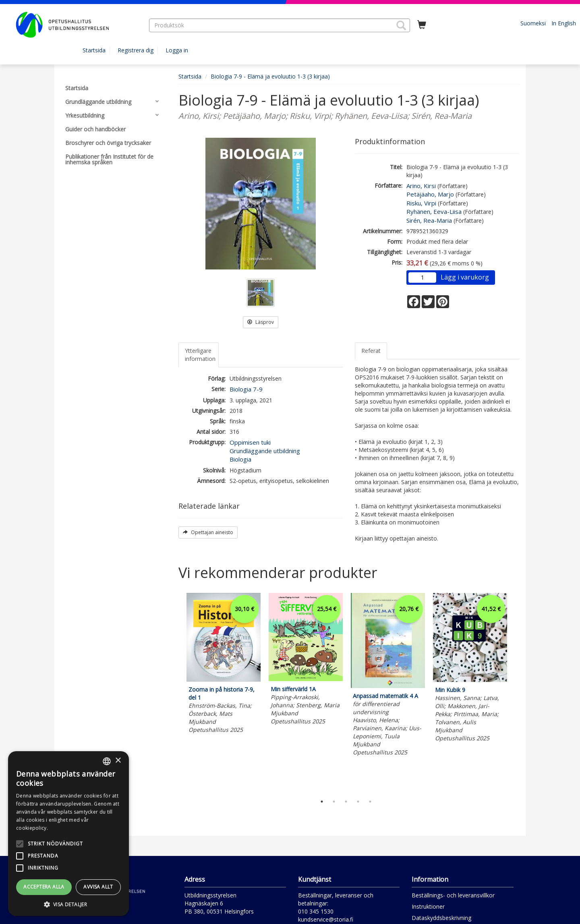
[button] (401, 25)
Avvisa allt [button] (98, 887)
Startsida (94, 50)
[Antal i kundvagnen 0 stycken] (422, 25)
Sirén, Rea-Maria (429, 220)
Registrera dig (136, 50)
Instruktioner (428, 906)
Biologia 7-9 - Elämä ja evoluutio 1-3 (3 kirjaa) (270, 76)
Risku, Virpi (421, 203)
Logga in (177, 50)
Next (516, 692)
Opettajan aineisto (208, 532)
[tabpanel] (224, 664)
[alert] (68, 834)
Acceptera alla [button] (44, 887)
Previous (176, 692)
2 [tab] (334, 802)
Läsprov (261, 322)
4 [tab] (358, 802)
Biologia (240, 459)
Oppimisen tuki (250, 442)
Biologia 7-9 (246, 389)
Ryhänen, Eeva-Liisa (434, 211)
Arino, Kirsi (421, 186)
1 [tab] (322, 802)
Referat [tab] (371, 351)
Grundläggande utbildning (265, 451)
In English (564, 23)
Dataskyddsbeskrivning (441, 918)
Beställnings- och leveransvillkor (453, 895)
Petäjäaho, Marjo (430, 194)
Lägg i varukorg (465, 277)
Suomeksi (533, 23)
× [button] (118, 761)
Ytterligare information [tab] (200, 355)
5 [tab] (370, 802)
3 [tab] (346, 802)
